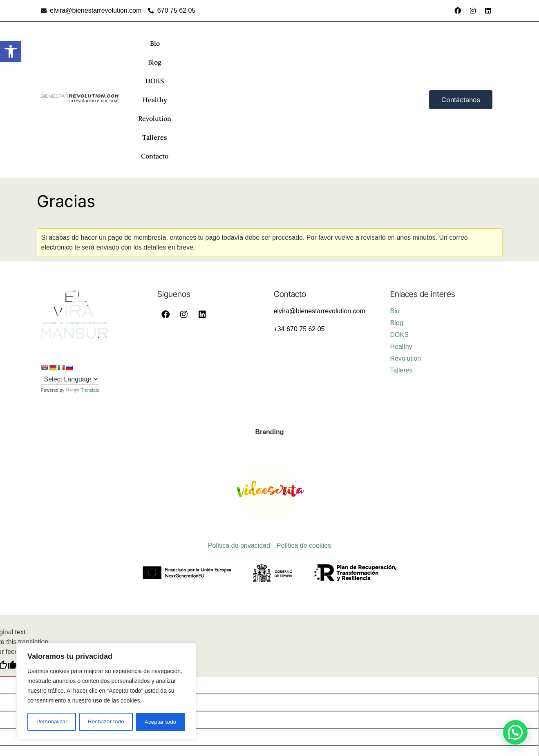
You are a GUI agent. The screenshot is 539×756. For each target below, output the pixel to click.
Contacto (371, 43)
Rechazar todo (106, 722)
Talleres (333, 43)
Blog (189, 43)
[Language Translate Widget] (70, 266)
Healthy (250, 43)
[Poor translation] (41, 554)
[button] (11, 51)
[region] (106, 692)
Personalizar (51, 722)
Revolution (292, 43)
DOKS (217, 43)
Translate (83, 277)
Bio (165, 43)
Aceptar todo (160, 722)
